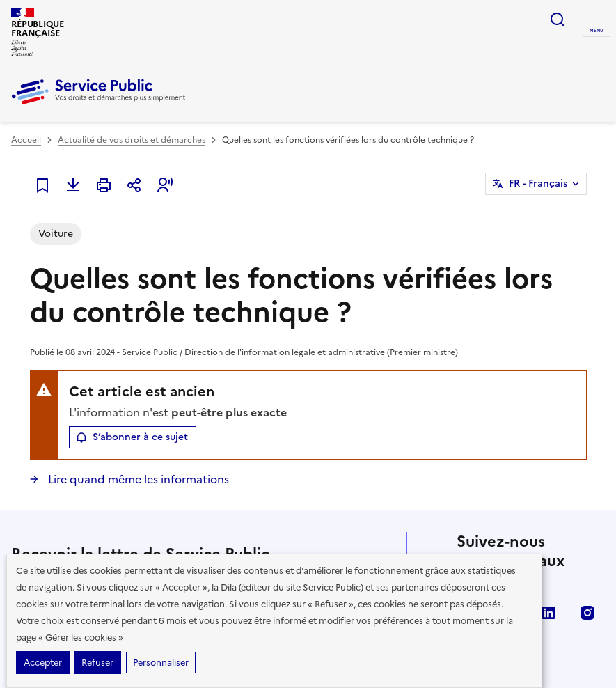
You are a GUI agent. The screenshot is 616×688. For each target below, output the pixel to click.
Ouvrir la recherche (558, 19)
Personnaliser (161, 663)
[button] (165, 185)
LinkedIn (548, 613)
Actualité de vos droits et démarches (132, 140)
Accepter (43, 663)
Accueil (26, 140)
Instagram (587, 613)
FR (538, 184)
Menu (597, 31)
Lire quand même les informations (137, 479)
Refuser (97, 663)
